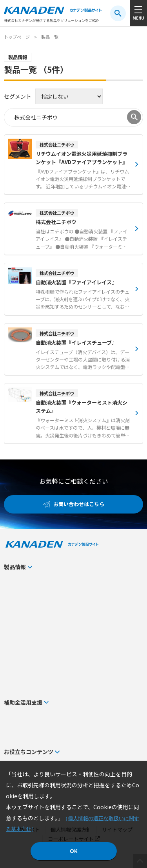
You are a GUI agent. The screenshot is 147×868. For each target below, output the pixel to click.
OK (74, 851)
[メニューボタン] (138, 13)
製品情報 (15, 567)
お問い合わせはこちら (79, 504)
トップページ (17, 37)
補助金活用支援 (23, 702)
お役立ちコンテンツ (29, 752)
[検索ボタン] (118, 13)
